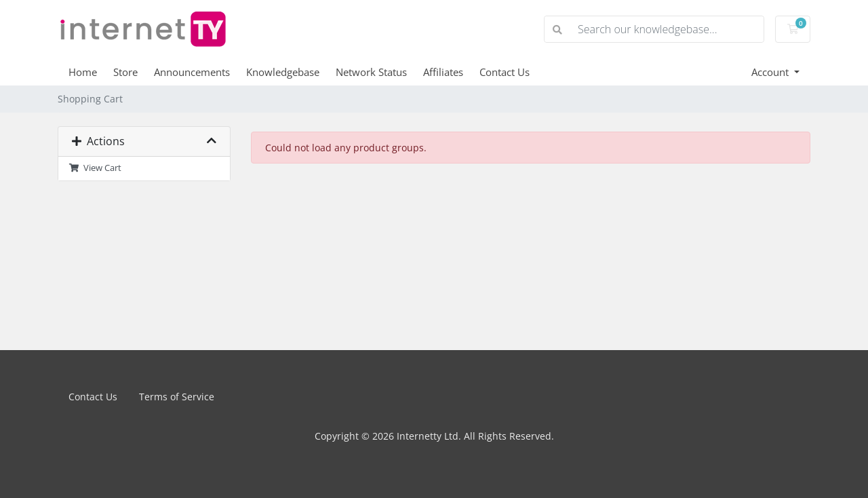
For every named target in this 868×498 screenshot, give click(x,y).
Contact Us (505, 72)
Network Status (371, 72)
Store (125, 72)
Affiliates (443, 72)
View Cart (95, 168)
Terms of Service (177, 397)
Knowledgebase (283, 72)
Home (83, 72)
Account (771, 72)
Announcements (192, 72)
